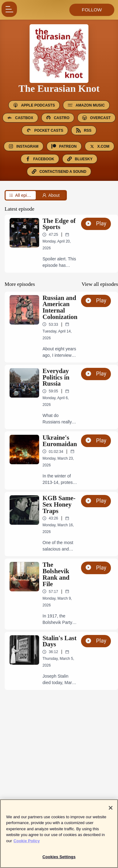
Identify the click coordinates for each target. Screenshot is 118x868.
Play (96, 224)
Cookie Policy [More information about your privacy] (27, 843)
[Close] (111, 810)
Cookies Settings (59, 860)
